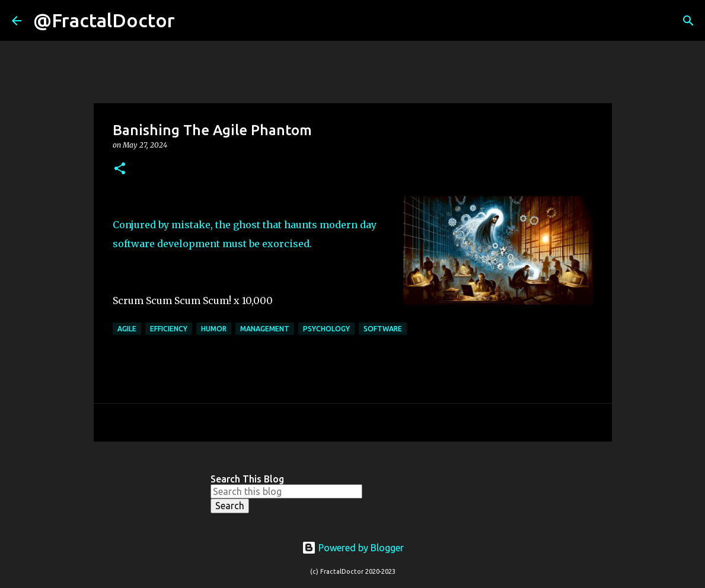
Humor (214, 329)
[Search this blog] (286, 491)
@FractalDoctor (104, 20)
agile (127, 329)
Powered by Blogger (353, 548)
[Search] (192, 21)
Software (383, 329)
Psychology (326, 329)
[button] (120, 169)
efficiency (169, 329)
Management (265, 329)
